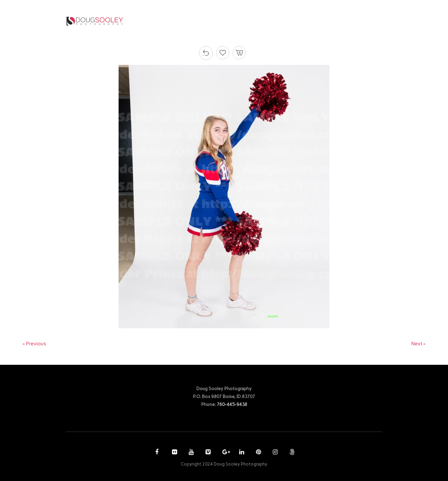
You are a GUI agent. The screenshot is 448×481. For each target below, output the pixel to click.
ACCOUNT (311, 21)
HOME (194, 21)
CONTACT (349, 21)
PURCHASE (276, 21)
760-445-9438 (232, 404)
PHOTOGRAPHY (230, 21)
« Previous (34, 344)
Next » (419, 344)
